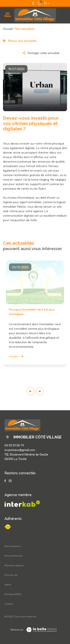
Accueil (8, 29)
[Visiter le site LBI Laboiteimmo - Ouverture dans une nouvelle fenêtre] (41, 630)
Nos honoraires (13, 546)
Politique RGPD (13, 594)
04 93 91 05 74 (14, 445)
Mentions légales (14, 565)
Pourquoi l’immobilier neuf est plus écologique (32, 312)
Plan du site (11, 575)
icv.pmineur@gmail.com (20, 450)
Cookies (9, 604)
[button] (30, 391)
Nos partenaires (13, 556)
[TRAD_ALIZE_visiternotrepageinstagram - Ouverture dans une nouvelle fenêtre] (10, 481)
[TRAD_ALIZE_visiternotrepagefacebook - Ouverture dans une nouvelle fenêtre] (5, 481)
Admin (8, 585)
